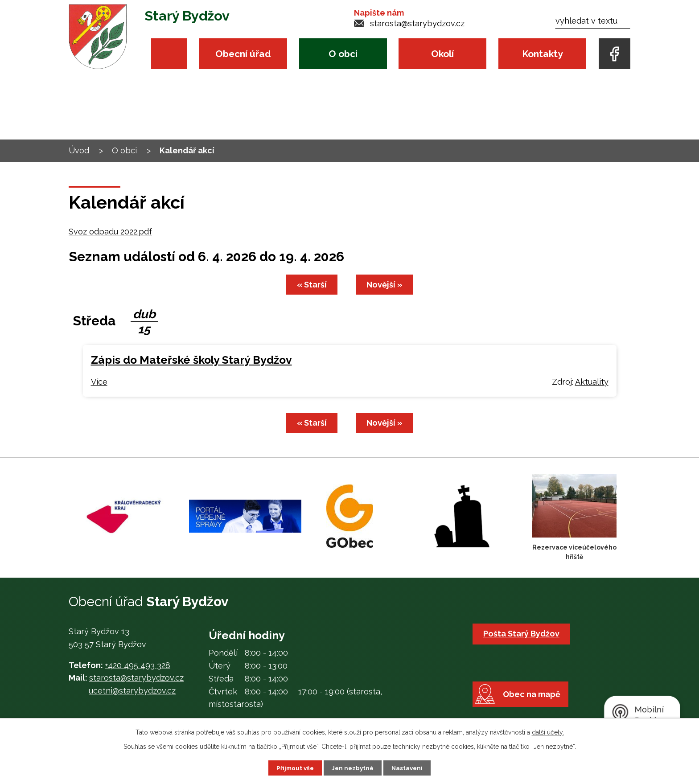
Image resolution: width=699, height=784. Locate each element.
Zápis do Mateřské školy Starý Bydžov (191, 360)
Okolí (442, 54)
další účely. (548, 732)
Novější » (386, 285)
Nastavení (409, 768)
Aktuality (592, 382)
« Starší (310, 285)
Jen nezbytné (353, 768)
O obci (343, 54)
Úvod (169, 54)
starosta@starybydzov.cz (417, 23)
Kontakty (542, 54)
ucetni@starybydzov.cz (132, 691)
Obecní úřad (243, 54)
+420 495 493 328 (138, 665)
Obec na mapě (535, 704)
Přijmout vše (294, 768)
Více (99, 382)
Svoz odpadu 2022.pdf (110, 232)
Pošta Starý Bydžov (523, 634)
